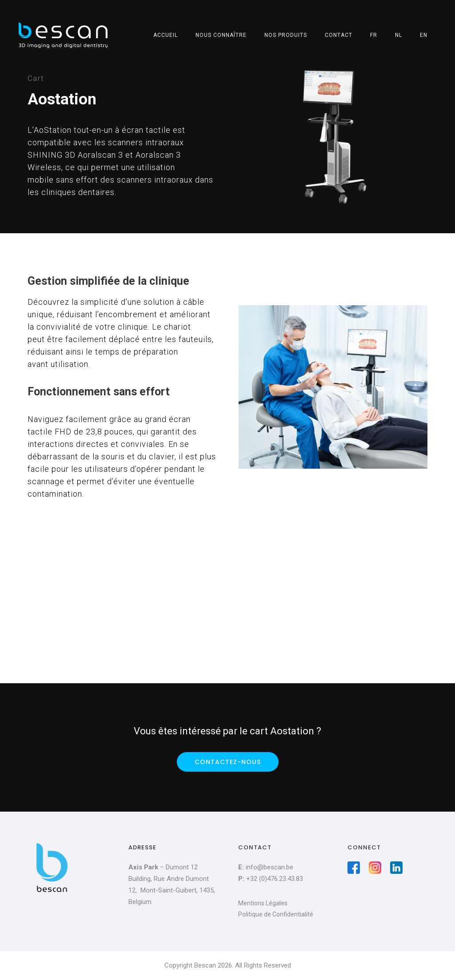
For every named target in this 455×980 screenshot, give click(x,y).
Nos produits (286, 35)
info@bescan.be (269, 867)
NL (399, 35)
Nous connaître (221, 35)
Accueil (166, 35)
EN (424, 35)
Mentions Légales (263, 903)
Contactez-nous (228, 762)
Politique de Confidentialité (276, 914)
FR (374, 35)
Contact (339, 35)
